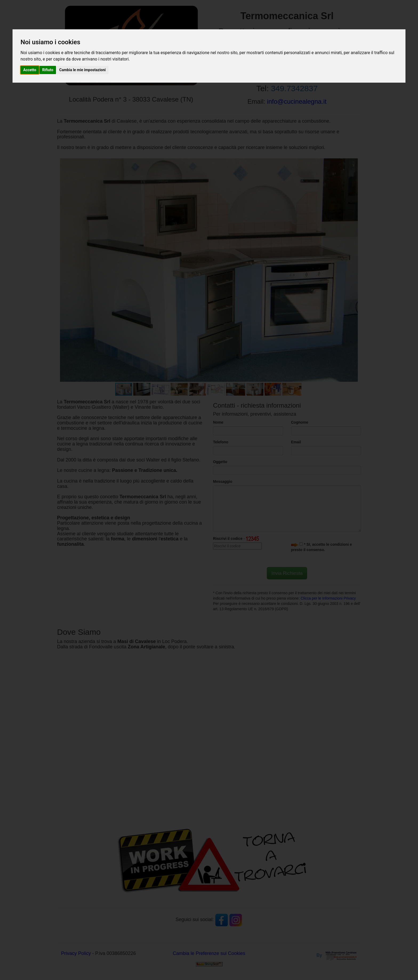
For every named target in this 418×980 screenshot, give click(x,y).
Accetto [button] (30, 70)
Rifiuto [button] (48, 70)
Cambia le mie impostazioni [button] (82, 70)
